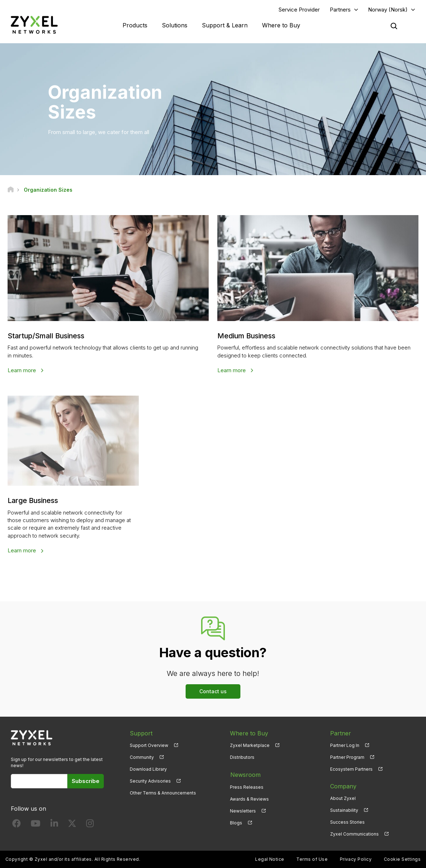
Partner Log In (345, 745)
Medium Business (247, 336)
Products (135, 25)
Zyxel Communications (354, 834)
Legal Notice (270, 859)
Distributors (242, 757)
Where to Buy (281, 25)
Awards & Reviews (249, 798)
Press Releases (247, 786)
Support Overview (149, 745)
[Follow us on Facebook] (17, 825)
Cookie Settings (402, 859)
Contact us (213, 691)
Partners (340, 10)
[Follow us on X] (72, 825)
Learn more (23, 370)
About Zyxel (343, 798)
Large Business (34, 500)
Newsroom (245, 774)
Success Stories (347, 822)
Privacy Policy (356, 859)
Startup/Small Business (47, 336)
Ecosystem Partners (351, 769)
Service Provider (299, 10)
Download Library (148, 769)
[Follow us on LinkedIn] (54, 825)
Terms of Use (312, 859)
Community (142, 757)
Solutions (175, 25)
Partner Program (347, 757)
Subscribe (86, 781)
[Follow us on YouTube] (35, 825)
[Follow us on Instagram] (90, 825)
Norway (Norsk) (388, 10)
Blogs (236, 822)
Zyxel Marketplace (250, 745)
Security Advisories (150, 781)
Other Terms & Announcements (163, 793)
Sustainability (344, 810)
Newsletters (243, 810)
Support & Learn (225, 25)
